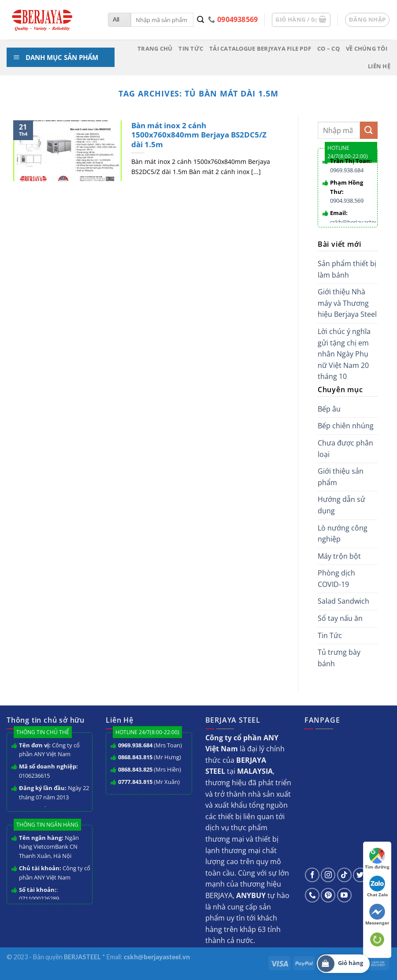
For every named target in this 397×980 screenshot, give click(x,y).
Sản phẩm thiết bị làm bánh (347, 269)
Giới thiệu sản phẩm (341, 477)
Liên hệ (379, 66)
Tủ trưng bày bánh (339, 658)
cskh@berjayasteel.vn (358, 222)
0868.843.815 (135, 757)
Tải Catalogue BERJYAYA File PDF (260, 48)
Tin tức (191, 48)
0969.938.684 (347, 170)
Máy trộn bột (339, 556)
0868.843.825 (135, 769)
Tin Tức (330, 635)
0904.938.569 (347, 200)
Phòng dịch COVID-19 (336, 579)
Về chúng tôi (367, 48)
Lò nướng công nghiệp (343, 534)
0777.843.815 (135, 782)
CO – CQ (328, 48)
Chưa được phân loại (345, 449)
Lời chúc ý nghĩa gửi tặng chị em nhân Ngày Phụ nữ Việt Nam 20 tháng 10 (344, 354)
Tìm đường (377, 859)
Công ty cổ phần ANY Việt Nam (49, 750)
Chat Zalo (377, 887)
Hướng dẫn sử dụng (341, 505)
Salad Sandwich (343, 601)
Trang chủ (155, 48)
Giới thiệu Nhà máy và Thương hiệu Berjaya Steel (347, 303)
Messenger (377, 915)
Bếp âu (329, 409)
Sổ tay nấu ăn (340, 618)
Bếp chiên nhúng (346, 426)
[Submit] (201, 20)
